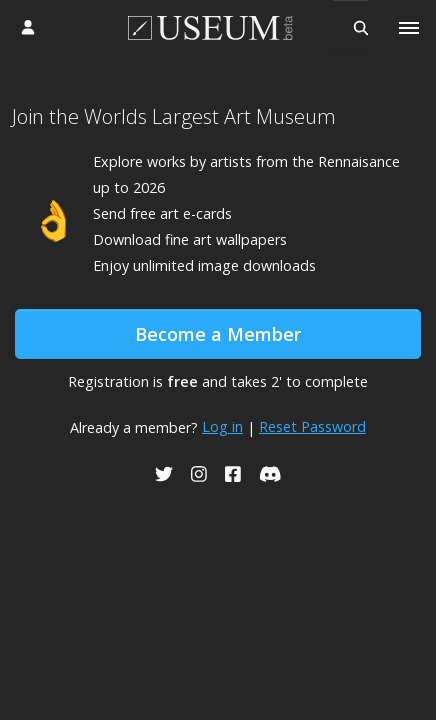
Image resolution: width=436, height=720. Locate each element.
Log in (222, 426)
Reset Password (312, 426)
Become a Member (218, 334)
